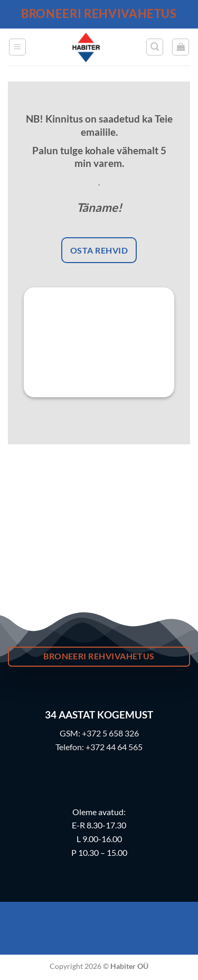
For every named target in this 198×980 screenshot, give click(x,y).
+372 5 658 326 (110, 733)
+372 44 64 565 (114, 747)
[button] (17, 47)
